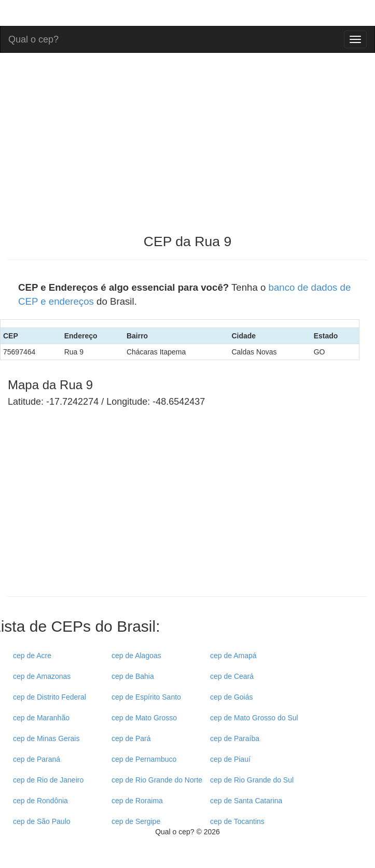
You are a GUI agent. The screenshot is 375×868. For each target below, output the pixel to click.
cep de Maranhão (41, 718)
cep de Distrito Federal (50, 697)
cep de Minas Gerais (46, 738)
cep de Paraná (37, 759)
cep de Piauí (230, 759)
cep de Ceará (232, 676)
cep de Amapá (233, 656)
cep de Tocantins (237, 821)
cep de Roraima (137, 801)
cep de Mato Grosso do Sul (254, 718)
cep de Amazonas (42, 676)
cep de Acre (32, 656)
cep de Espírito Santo (146, 697)
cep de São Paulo (42, 821)
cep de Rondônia (40, 801)
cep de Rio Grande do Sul (252, 780)
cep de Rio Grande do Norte (157, 780)
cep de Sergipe (136, 821)
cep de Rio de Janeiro (48, 780)
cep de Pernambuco (144, 759)
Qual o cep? (33, 38)
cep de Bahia (133, 676)
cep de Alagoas (136, 656)
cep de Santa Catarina (246, 801)
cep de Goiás (232, 697)
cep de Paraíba (235, 738)
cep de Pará (131, 738)
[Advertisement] (95, 511)
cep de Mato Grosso (144, 718)
